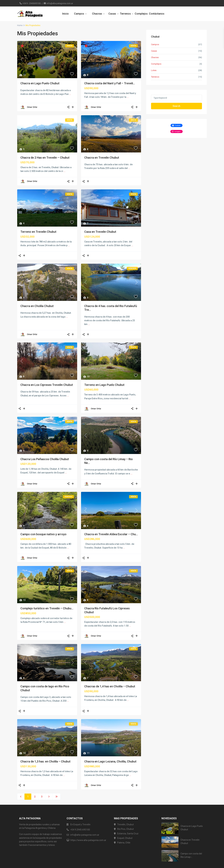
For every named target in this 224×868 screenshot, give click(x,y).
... (70, 94)
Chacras (97, 14)
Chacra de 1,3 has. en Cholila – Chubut (45, 761)
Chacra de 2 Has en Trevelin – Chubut (45, 158)
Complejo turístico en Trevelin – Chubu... (47, 608)
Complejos (141, 14)
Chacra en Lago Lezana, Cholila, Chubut (110, 761)
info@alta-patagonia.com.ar (60, 3)
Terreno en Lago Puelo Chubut (104, 385)
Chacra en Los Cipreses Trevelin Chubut (47, 385)
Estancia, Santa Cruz (128, 834)
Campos (79, 14)
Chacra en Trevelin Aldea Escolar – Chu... (111, 534)
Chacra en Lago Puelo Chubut (40, 83)
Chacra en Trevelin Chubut (102, 158)
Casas (112, 14)
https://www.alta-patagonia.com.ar (88, 840)
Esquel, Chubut (125, 838)
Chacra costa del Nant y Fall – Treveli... (110, 83)
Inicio (65, 14)
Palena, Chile (124, 843)
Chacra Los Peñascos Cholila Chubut (45, 459)
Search (176, 106)
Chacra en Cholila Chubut (37, 306)
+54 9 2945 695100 (80, 830)
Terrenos (125, 14)
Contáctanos (157, 14)
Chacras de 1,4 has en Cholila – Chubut (110, 686)
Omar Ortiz (32, 107)
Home (20, 25)
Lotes (154, 70)
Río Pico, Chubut (125, 829)
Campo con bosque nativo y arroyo (43, 534)
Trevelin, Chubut (125, 824)
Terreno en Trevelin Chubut (38, 232)
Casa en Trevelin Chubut (100, 232)
